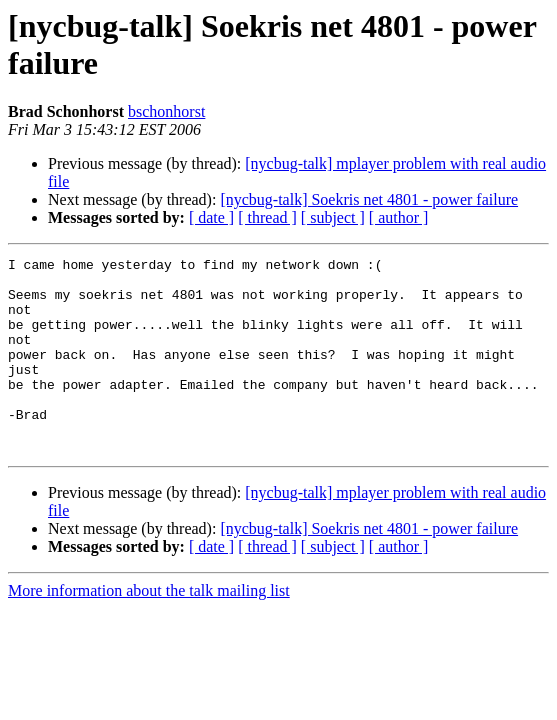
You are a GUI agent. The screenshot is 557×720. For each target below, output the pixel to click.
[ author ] (399, 217)
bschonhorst (166, 111)
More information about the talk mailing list (149, 629)
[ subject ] (333, 217)
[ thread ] (267, 217)
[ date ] (211, 217)
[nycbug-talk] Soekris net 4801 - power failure (369, 199)
